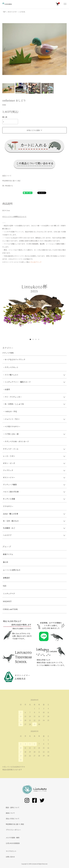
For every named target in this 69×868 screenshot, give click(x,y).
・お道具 (6, 389)
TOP (4, 12)
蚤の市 (6, 562)
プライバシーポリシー (13, 830)
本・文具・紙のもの (11, 521)
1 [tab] (30, 339)
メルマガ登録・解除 (13, 838)
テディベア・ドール (11, 449)
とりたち (22, 12)
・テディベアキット (11, 367)
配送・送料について (13, 807)
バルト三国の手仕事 (11, 492)
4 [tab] (39, 339)
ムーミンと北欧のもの (12, 570)
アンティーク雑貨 (10, 485)
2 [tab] (33, 339)
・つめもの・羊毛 (10, 411)
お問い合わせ (10, 857)
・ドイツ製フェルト (11, 375)
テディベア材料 (8, 353)
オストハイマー (13, 12)
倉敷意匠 (6, 578)
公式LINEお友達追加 (13, 843)
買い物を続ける (8, 186)
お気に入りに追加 (35, 130)
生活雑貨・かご (9, 528)
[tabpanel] (34, 305)
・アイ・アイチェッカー (12, 397)
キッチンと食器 (9, 499)
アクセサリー (8, 506)
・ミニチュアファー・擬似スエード (17, 382)
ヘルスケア (7, 535)
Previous (5, 49)
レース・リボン (9, 456)
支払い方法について (13, 819)
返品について (7, 176)
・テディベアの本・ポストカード (16, 441)
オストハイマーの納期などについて (14, 216)
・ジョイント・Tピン (11, 419)
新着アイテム (8, 554)
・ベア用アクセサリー (12, 426)
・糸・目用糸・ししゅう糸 (13, 404)
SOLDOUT (7, 601)
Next (64, 49)
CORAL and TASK (10, 609)
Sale (5, 586)
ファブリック (8, 470)
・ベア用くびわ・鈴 (11, 434)
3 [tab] (36, 339)
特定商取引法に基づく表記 (11, 181)
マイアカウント (11, 851)
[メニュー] (65, 4)
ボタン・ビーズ (9, 463)
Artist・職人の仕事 (11, 514)
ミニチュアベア (9, 593)
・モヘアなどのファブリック (14, 359)
